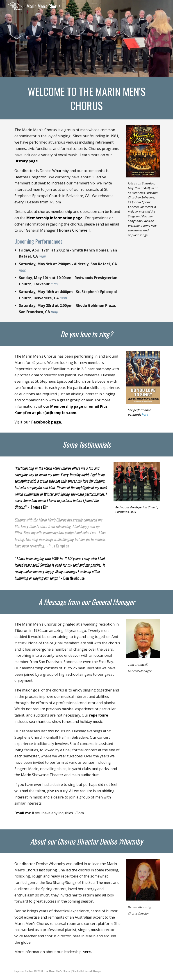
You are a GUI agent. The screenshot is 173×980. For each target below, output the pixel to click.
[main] (86, 98)
